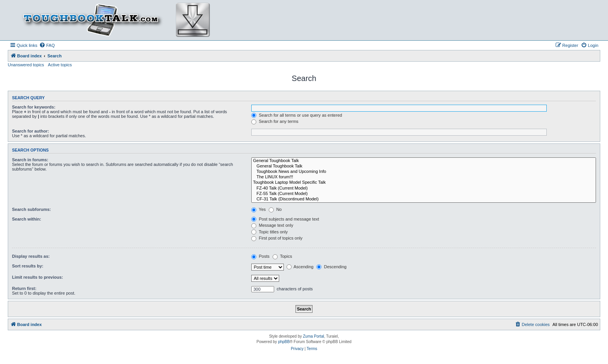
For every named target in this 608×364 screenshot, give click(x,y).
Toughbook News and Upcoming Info (424, 172)
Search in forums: (30, 160)
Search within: (27, 219)
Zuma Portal (313, 336)
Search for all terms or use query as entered (297, 115)
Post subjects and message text (285, 219)
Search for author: (30, 131)
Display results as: (31, 256)
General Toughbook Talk (424, 161)
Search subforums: (31, 209)
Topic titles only (269, 232)
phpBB (284, 342)
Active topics (60, 65)
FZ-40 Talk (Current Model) (424, 188)
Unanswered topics (26, 65)
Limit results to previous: (37, 277)
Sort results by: (28, 266)
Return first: (24, 288)
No (275, 209)
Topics (282, 256)
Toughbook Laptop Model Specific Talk (424, 183)
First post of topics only (277, 238)
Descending (331, 267)
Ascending (300, 267)
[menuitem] (47, 45)
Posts (260, 256)
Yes (258, 209)
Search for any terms (275, 121)
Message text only (272, 225)
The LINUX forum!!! (424, 177)
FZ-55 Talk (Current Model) (424, 194)
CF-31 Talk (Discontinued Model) (424, 199)
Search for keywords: (34, 107)
